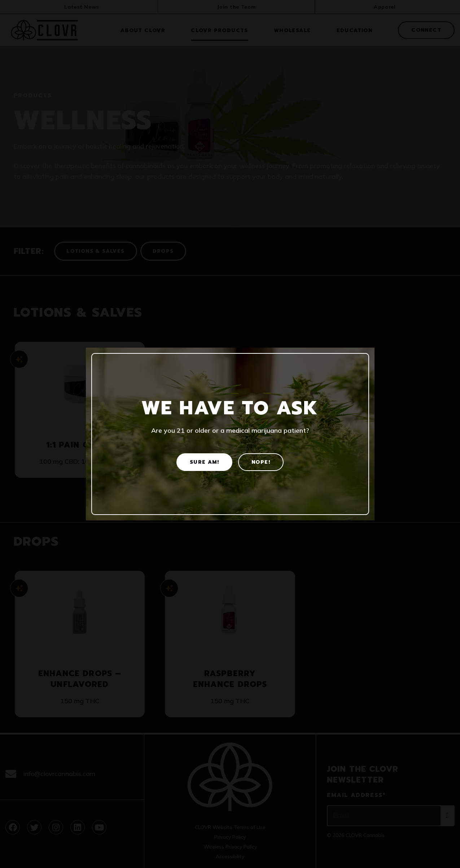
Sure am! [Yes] (204, 462)
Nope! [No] (261, 462)
